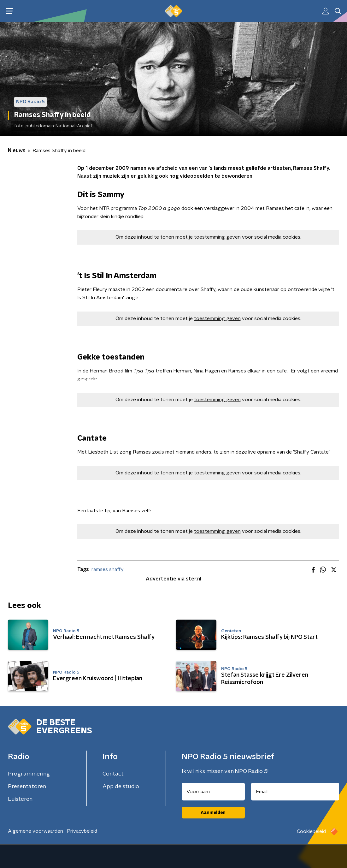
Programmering (29, 774)
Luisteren (20, 799)
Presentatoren (27, 787)
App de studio (121, 787)
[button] (9, 11)
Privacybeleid (82, 831)
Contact (113, 774)
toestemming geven (217, 237)
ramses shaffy (108, 569)
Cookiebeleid (311, 831)
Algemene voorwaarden (35, 831)
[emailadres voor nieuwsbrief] (295, 792)
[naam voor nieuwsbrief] (213, 792)
